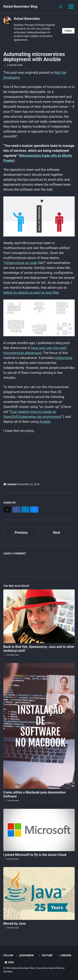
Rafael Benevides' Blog (20, 7)
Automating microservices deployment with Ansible (34, 57)
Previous (21, 533)
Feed (9, 962)
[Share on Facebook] (16, 510)
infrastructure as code (21, 263)
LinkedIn (64, 955)
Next (57, 533)
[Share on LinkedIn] (25, 510)
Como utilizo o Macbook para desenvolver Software (35, 794)
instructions (64, 358)
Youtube (45, 955)
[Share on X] (7, 510)
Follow (68, 31)
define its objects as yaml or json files (31, 293)
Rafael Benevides (27, 19)
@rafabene (25, 955)
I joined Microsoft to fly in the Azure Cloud (35, 855)
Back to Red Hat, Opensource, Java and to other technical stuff (39, 649)
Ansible (45, 422)
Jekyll (51, 968)
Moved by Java (14, 924)
